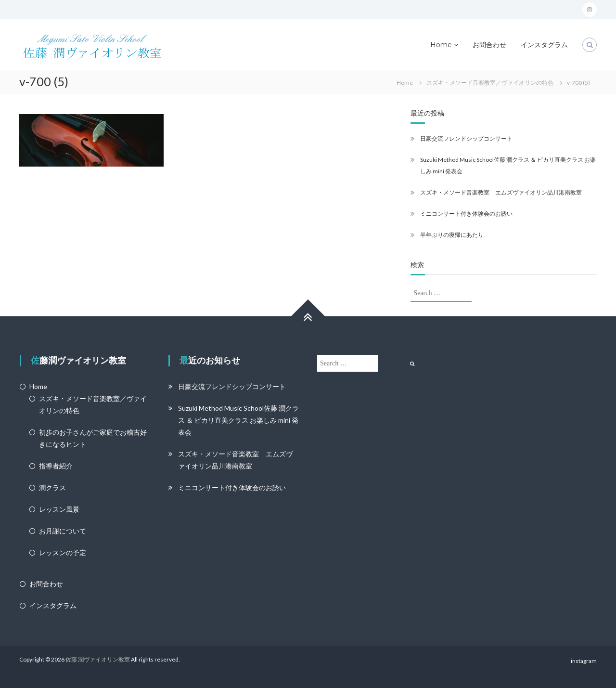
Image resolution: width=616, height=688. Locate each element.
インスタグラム (544, 45)
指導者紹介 (56, 466)
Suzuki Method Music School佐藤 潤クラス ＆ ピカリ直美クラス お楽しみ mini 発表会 (238, 420)
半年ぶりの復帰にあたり (452, 235)
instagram (584, 661)
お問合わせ (489, 45)
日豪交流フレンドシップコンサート (466, 138)
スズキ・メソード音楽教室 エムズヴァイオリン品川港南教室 (501, 192)
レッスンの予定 (63, 552)
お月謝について (63, 531)
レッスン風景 (59, 509)
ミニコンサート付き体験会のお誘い (466, 214)
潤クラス (52, 487)
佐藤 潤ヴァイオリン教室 (98, 659)
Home (441, 45)
